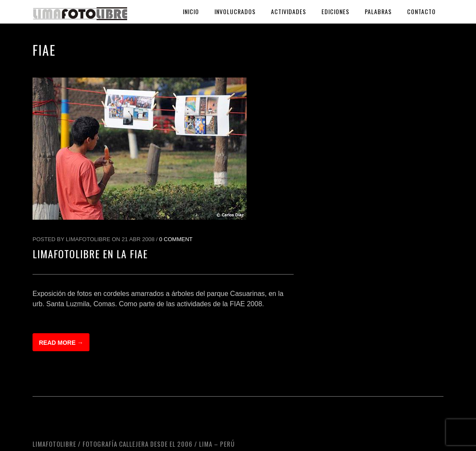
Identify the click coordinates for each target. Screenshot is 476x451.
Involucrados (235, 11)
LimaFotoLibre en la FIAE (90, 254)
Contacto (421, 11)
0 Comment (176, 239)
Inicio (191, 11)
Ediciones (335, 11)
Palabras (378, 11)
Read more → (61, 343)
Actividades (289, 11)
